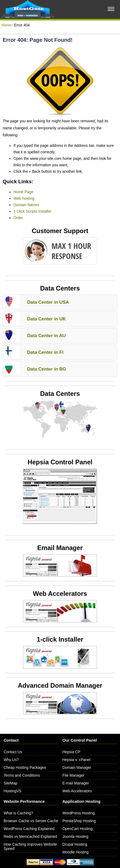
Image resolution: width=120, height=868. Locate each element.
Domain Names (26, 205)
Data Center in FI (45, 352)
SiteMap (10, 783)
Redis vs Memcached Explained (30, 836)
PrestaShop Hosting (79, 821)
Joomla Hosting (75, 836)
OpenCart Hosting (77, 829)
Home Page (23, 192)
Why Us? (11, 760)
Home (6, 25)
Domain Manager (77, 767)
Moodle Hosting (75, 852)
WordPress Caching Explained (29, 829)
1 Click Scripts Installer (32, 211)
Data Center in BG (47, 369)
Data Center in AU (46, 336)
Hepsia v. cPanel (76, 760)
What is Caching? (18, 813)
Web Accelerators (77, 791)
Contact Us (13, 752)
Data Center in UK (47, 319)
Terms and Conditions (22, 775)
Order (18, 218)
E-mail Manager (76, 783)
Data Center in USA (48, 302)
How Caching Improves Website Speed (30, 846)
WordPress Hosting (78, 813)
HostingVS (12, 791)
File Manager (73, 775)
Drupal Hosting (75, 844)
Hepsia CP (71, 752)
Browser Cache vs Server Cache (31, 821)
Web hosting (24, 198)
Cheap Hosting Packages (25, 767)
